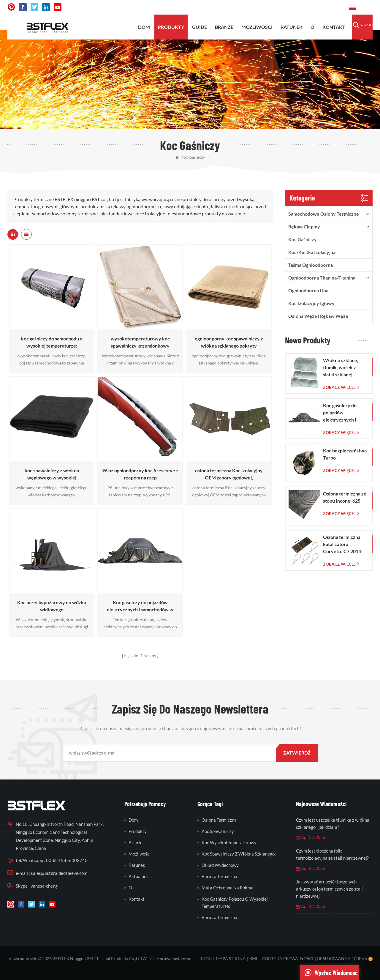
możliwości (257, 27)
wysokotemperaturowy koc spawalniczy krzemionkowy (140, 342)
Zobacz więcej (339, 387)
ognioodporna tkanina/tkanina (322, 278)
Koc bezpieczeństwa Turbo (345, 454)
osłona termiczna (219, 820)
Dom (144, 27)
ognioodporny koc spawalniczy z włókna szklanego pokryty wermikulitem (229, 343)
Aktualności (140, 876)
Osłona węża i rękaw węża (318, 316)
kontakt (334, 27)
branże (136, 842)
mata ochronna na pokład (228, 888)
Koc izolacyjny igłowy (311, 303)
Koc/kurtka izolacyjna (312, 252)
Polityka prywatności (288, 958)
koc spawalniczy (218, 831)
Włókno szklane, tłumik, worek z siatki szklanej (341, 367)
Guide (199, 27)
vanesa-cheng (44, 886)
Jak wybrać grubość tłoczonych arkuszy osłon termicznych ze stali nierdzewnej (329, 889)
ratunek (292, 27)
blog (206, 958)
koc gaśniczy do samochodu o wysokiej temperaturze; (52, 342)
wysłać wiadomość (329, 973)
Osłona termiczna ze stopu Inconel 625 (345, 497)
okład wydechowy (220, 865)
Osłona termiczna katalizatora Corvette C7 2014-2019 (343, 545)
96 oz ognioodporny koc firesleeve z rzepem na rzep (140, 474)
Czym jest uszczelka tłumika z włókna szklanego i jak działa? (333, 823)
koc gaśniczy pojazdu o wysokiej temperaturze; (235, 902)
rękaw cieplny (304, 227)
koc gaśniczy (190, 157)
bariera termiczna (219, 876)
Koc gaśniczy (303, 239)
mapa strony (231, 958)
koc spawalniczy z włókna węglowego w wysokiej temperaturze (52, 474)
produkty (171, 27)
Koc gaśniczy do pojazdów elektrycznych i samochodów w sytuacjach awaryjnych (140, 606)
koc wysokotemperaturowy (229, 842)
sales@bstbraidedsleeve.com (262, 7)
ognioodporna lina (308, 290)
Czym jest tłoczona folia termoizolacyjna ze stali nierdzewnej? (332, 854)
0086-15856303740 (322, 7)
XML (254, 958)
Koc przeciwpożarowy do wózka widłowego (52, 606)
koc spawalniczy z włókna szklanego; (239, 854)
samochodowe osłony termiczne (324, 214)
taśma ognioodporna (311, 265)
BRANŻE (224, 27)
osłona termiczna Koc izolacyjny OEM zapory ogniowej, (229, 474)
